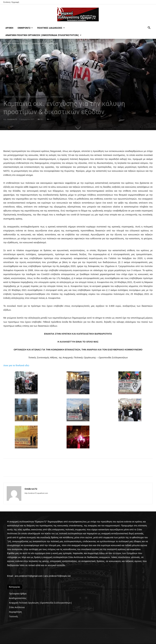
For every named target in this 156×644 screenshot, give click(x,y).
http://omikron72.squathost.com (36, 493)
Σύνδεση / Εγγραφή (11, 2)
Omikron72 (12, 119)
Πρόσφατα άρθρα (57, 97)
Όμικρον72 (25, 28)
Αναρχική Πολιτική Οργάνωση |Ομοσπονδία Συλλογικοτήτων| (43, 35)
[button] (149, 28)
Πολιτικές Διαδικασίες (51, 28)
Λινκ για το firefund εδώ (16, 365)
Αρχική (9, 28)
